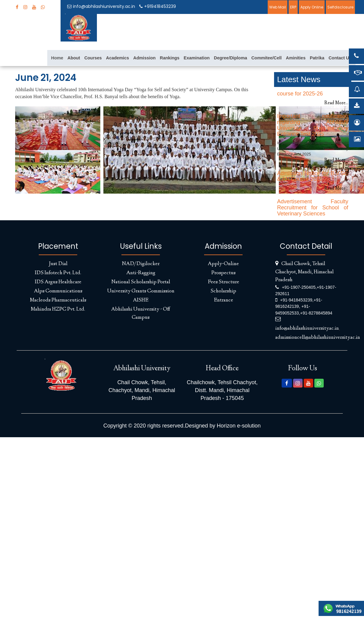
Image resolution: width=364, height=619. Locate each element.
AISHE (141, 300)
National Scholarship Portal (141, 282)
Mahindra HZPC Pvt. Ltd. (58, 309)
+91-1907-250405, (299, 287)
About (74, 58)
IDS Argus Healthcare (58, 282)
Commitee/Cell (266, 58)
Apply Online (312, 7)
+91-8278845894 (316, 313)
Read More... (336, 103)
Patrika (317, 58)
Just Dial (58, 264)
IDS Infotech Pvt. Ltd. (58, 273)
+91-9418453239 (296, 300)
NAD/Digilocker (141, 264)
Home (57, 58)
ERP (293, 7)
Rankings (170, 58)
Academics (117, 58)
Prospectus (223, 273)
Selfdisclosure (340, 7)
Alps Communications (58, 291)
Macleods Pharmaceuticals (58, 300)
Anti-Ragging (141, 273)
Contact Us (340, 58)
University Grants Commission (141, 291)
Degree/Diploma (230, 58)
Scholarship (223, 291)
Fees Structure (223, 282)
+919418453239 (158, 6)
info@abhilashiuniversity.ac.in (101, 6)
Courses (93, 58)
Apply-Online (223, 264)
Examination (197, 58)
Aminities (296, 58)
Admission (144, 58)
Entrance (223, 300)
